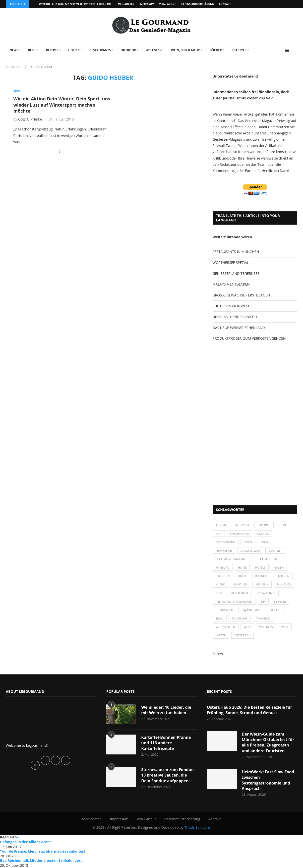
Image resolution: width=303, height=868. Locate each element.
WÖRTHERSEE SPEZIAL (231, 263)
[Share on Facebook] (60, 151)
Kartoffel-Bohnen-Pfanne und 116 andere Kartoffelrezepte (166, 743)
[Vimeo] (271, 4)
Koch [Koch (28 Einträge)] (242, 576)
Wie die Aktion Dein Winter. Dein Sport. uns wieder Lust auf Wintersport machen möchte (62, 105)
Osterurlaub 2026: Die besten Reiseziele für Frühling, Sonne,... (82, 4)
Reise (32, 50)
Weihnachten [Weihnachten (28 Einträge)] (226, 627)
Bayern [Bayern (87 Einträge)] (263, 525)
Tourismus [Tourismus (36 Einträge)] (240, 618)
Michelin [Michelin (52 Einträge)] (262, 585)
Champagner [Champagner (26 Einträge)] (239, 534)
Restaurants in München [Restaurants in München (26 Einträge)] (234, 601)
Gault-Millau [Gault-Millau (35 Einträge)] (250, 551)
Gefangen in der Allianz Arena (26, 842)
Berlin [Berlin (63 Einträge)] (281, 525)
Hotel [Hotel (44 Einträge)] (242, 567)
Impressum (147, 4)
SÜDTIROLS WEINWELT (231, 306)
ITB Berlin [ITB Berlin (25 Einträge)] (223, 576)
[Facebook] (266, 4)
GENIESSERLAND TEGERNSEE (236, 273)
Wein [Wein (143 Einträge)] (247, 627)
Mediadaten (126, 4)
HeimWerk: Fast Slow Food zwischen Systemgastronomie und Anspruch (268, 780)
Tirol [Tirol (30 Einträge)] (220, 618)
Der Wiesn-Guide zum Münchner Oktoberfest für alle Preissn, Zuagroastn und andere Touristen (268, 742)
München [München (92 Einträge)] (284, 585)
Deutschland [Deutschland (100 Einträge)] (226, 542)
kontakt (225, 4)
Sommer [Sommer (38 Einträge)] (280, 601)
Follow (218, 654)
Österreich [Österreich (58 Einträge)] (243, 636)
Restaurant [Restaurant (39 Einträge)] (240, 593)
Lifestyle (239, 50)
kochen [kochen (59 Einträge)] (284, 576)
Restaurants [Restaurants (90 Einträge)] (266, 593)
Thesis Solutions (197, 828)
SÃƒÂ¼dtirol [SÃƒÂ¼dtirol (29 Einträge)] (251, 610)
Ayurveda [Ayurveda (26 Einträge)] (242, 525)
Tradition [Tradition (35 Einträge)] (263, 618)
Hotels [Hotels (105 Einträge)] (260, 567)
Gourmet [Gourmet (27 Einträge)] (275, 551)
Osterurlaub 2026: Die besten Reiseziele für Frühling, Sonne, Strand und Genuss (250, 710)
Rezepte (52, 50)
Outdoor (128, 50)
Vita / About (167, 4)
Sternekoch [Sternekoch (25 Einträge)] (225, 610)
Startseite (13, 67)
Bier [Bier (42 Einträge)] (219, 534)
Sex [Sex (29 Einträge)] (263, 601)
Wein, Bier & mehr (185, 50)
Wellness (154, 50)
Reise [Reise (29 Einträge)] (219, 593)
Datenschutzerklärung (197, 4)
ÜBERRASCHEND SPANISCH (235, 317)
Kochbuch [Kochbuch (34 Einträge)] (262, 576)
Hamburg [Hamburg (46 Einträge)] (223, 567)
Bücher (216, 50)
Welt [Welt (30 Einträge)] (285, 627)
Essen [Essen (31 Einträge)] (248, 542)
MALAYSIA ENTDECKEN (231, 284)
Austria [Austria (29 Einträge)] (221, 525)
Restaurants (100, 50)
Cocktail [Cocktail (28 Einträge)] (264, 534)
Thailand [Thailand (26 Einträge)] (275, 610)
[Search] (295, 50)
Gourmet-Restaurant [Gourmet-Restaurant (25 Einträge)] (231, 559)
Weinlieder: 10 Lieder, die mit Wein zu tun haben (166, 710)
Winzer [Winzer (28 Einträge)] (221, 636)
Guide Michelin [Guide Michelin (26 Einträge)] (266, 559)
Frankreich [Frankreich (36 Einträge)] (224, 551)
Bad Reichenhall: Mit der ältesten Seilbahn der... (42, 861)
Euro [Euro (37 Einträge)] (264, 542)
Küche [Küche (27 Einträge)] (220, 585)
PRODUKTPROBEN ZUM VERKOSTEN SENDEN (249, 338)
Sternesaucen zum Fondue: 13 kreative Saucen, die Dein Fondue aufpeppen (168, 775)
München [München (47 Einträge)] (240, 585)
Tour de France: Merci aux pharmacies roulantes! (42, 851)
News (14, 50)
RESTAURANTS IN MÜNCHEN (236, 252)
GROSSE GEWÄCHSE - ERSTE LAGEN (241, 295)
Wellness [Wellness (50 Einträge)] (266, 627)
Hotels (74, 50)
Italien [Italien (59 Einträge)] (279, 567)
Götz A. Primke (30, 119)
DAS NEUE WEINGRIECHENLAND (239, 328)
